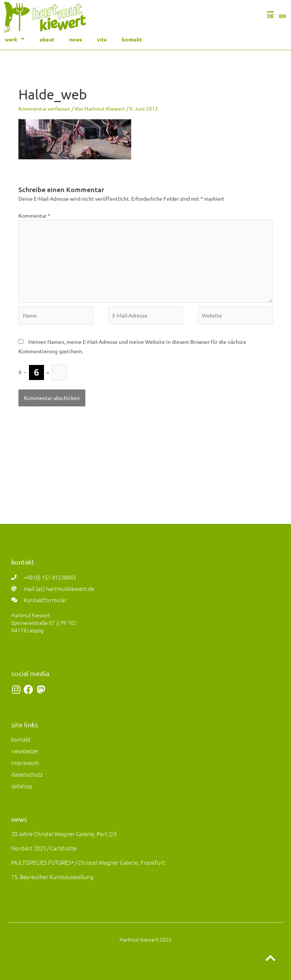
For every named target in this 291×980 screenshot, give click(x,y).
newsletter (25, 751)
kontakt (132, 39)
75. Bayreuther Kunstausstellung (52, 877)
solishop (22, 786)
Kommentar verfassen (44, 108)
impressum (25, 762)
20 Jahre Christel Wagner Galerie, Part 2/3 (64, 834)
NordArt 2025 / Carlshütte (44, 848)
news (76, 39)
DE (270, 16)
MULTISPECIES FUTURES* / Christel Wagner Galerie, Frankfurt (88, 862)
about (47, 39)
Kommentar (34, 215)
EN (283, 16)
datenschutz (27, 774)
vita (102, 39)
